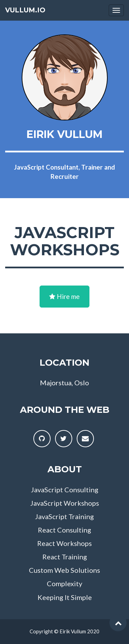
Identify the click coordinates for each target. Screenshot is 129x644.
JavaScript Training (64, 516)
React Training (65, 557)
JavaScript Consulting (65, 490)
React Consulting (64, 530)
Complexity (64, 583)
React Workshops (64, 543)
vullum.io (25, 10)
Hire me (64, 296)
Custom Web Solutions (64, 570)
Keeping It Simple (65, 597)
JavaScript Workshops (65, 503)
